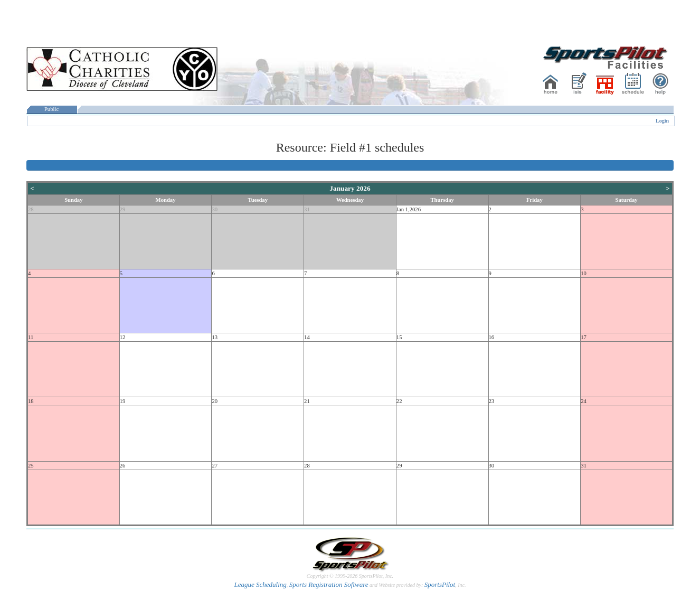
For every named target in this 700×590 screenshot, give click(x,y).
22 (399, 401)
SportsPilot (440, 584)
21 (307, 401)
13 (215, 337)
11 (31, 337)
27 (215, 466)
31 (307, 209)
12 (123, 337)
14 (307, 337)
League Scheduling (260, 584)
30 (215, 209)
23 (492, 401)
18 (31, 401)
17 (584, 337)
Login (662, 121)
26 (123, 466)
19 (123, 401)
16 (492, 337)
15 (399, 337)
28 (31, 209)
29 (123, 209)
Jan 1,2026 (409, 209)
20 (215, 401)
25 (31, 466)
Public (52, 109)
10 (584, 273)
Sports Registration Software (329, 584)
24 (584, 401)
